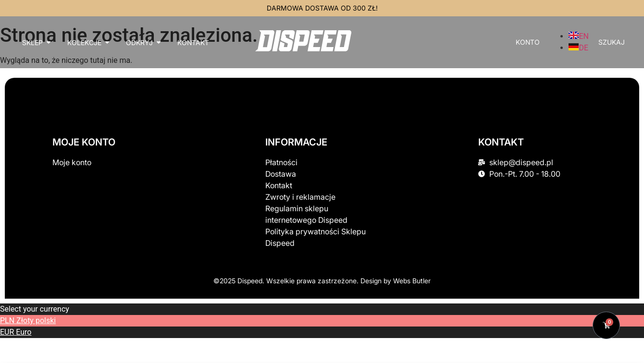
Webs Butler (412, 281)
